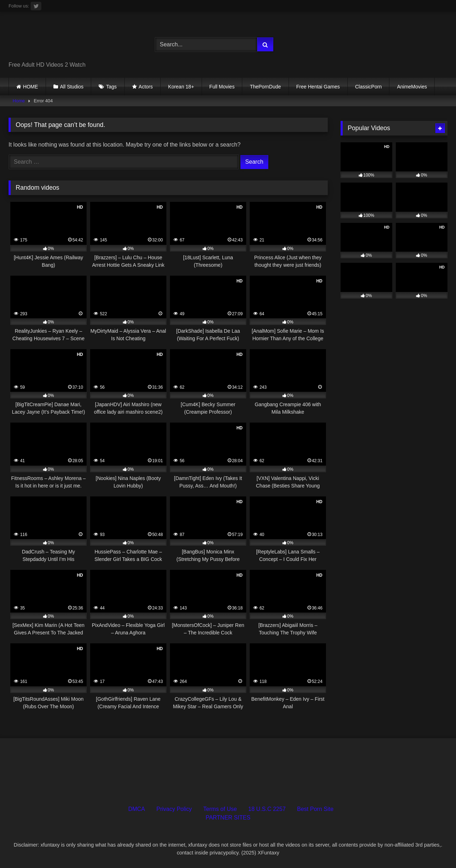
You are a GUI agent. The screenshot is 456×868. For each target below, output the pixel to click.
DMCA (137, 809)
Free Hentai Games (318, 87)
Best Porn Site (315, 809)
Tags (112, 87)
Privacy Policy (174, 809)
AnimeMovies (412, 87)
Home (19, 101)
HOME (31, 87)
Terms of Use (220, 809)
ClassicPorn (369, 87)
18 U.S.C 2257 (267, 809)
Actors (146, 87)
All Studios (72, 87)
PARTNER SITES (228, 818)
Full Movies (222, 87)
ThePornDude (265, 87)
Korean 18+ (181, 87)
